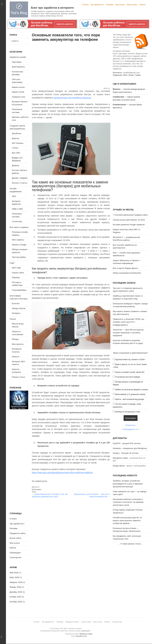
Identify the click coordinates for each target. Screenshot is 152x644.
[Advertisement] (71, 65)
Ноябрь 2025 (15, 597)
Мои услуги (120, 5)
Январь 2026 (15, 587)
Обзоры (15, 339)
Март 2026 (14, 577)
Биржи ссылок (18, 87)
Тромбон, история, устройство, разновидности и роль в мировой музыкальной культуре (128, 484)
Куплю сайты (132, 5)
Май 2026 (14, 573)
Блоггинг (16, 303)
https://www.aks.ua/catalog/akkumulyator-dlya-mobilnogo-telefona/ (62, 473)
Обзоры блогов (19, 308)
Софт (12, 263)
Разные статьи (18, 377)
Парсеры (16, 277)
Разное (13, 319)
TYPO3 (15, 148)
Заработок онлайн (18, 57)
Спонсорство (15, 557)
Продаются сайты (18, 533)
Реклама (110, 5)
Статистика (17, 221)
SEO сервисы (18, 240)
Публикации (15, 553)
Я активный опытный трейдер (128, 377)
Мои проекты (18, 344)
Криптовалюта (18, 67)
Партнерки (17, 62)
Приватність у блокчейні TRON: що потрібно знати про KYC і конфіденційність (128, 322)
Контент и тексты (20, 183)
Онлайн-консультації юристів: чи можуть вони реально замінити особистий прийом (127, 520)
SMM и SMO (17, 209)
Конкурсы (16, 313)
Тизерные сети (18, 97)
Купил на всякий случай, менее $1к (130, 372)
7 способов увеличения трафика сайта (130, 215)
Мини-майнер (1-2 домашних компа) (130, 394)
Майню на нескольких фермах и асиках (132, 390)
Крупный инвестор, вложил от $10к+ (130, 360)
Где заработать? (97, 5)
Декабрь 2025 (16, 592)
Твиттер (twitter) (19, 257)
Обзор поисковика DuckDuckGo (127, 273)
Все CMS (16, 153)
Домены (16, 165)
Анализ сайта (18, 273)
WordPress (17, 133)
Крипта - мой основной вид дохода (130, 399)
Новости (16, 357)
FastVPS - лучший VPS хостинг (127, 443)
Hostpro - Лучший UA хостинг (126, 453)
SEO (14, 196)
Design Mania (119, 466)
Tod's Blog (19, 9)
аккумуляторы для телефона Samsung (72, 98)
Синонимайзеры (19, 290)
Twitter (138, 75)
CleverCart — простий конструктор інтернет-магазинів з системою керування (128, 333)
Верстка (16, 138)
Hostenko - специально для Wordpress (130, 448)
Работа (142, 5)
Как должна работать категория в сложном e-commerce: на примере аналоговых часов (128, 502)
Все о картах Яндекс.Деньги (125, 268)
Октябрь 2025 (16, 602)
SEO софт (16, 268)
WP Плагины (18, 143)
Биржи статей (18, 92)
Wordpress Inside (120, 458)
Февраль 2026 (16, 582)
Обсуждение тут (131, 429)
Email (131, 75)
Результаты (130, 425)
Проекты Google (19, 245)
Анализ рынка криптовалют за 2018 (129, 220)
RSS (125, 75)
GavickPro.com (81, 636)
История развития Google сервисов (129, 225)
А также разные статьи (131, 544)
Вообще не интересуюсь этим (128, 412)
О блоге (85, 5)
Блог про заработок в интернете (52, 8)
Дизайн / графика (20, 178)
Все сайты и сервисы (19, 227)
